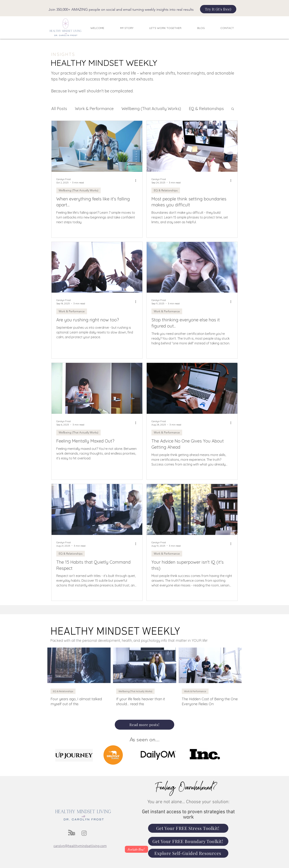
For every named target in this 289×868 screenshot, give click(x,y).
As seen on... (145, 740)
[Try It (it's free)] (218, 9)
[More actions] (137, 181)
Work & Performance (94, 109)
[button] (233, 109)
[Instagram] (84, 833)
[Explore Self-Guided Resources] (188, 853)
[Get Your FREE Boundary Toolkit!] (188, 841)
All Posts (59, 109)
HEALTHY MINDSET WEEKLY (115, 632)
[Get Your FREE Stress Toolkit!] (188, 828)
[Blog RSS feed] (71, 833)
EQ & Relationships (206, 109)
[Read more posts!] (144, 725)
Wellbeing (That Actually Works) (151, 109)
